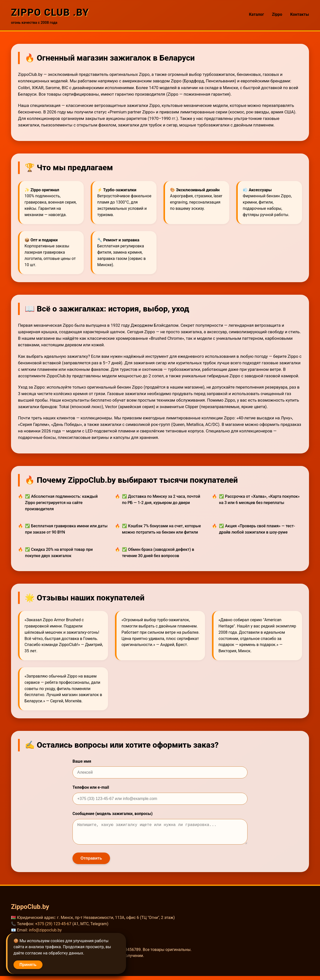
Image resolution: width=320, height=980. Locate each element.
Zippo (277, 14)
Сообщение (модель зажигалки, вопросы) (112, 814)
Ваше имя (82, 761)
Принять (28, 965)
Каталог (256, 14)
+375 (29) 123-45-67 (53, 928)
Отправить (91, 862)
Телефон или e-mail (91, 787)
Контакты (300, 14)
